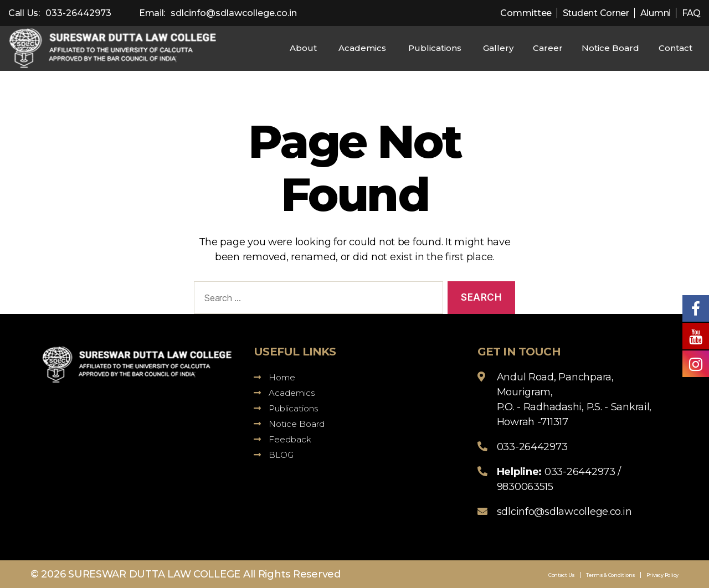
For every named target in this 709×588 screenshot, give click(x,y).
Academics (362, 48)
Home (274, 377)
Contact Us (562, 575)
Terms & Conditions (611, 575)
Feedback (282, 439)
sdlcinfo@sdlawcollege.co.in (234, 13)
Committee (526, 13)
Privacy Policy (662, 575)
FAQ (691, 13)
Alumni (656, 13)
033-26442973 (78, 13)
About (303, 48)
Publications (435, 48)
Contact (675, 48)
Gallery (498, 48)
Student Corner (596, 13)
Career (548, 48)
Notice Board (610, 48)
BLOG (274, 455)
